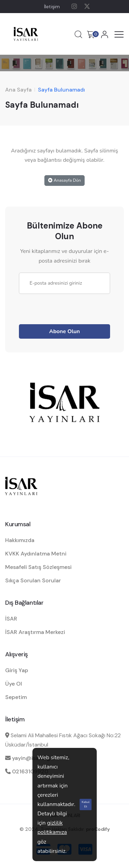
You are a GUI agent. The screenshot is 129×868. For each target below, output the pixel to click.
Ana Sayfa (18, 90)
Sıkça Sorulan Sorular (33, 580)
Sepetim (16, 697)
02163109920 (30, 771)
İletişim (52, 7)
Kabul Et (86, 804)
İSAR (11, 619)
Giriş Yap (17, 670)
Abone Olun (64, 331)
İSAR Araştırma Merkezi (35, 632)
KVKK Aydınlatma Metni (36, 554)
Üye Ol (14, 684)
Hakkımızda (20, 540)
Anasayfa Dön (64, 180)
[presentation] (71, 307)
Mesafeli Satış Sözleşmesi (38, 567)
